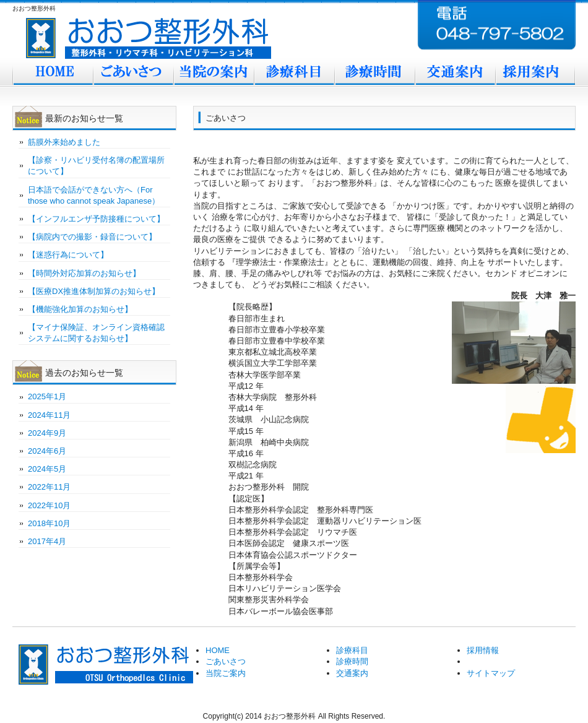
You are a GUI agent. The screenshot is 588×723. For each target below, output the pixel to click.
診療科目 (294, 73)
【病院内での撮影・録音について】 (92, 237)
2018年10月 (49, 523)
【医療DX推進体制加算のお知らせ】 (94, 291)
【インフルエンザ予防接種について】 (96, 219)
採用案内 (535, 73)
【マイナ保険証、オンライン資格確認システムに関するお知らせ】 (96, 333)
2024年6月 (47, 451)
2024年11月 (49, 415)
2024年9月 (47, 433)
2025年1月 (47, 396)
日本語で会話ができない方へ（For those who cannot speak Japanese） (94, 195)
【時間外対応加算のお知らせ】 (84, 273)
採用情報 (483, 650)
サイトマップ (491, 673)
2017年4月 (47, 541)
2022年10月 (49, 505)
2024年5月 (47, 469)
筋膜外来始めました (64, 142)
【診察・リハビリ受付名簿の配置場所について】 (96, 166)
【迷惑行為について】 (68, 255)
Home (53, 73)
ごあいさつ (133, 73)
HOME (218, 650)
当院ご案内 (214, 73)
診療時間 (374, 73)
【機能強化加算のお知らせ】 (80, 309)
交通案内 (455, 73)
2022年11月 (49, 487)
